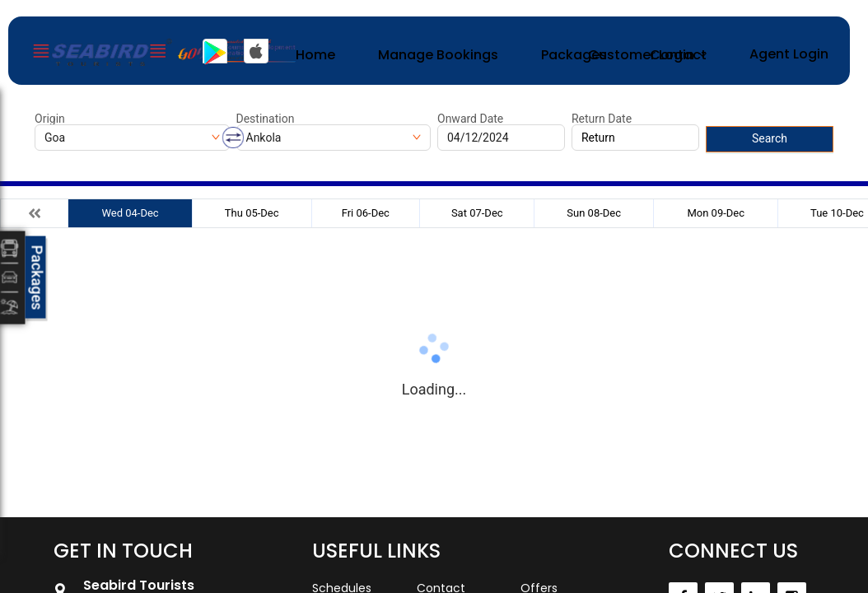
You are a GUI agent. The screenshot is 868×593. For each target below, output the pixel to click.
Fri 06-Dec (366, 213)
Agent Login (789, 54)
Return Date (602, 119)
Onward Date (470, 119)
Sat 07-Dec (477, 213)
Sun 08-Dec (594, 213)
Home (315, 55)
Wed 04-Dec (130, 213)
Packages (574, 55)
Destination (266, 119)
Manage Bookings (438, 55)
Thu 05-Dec (252, 213)
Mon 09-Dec (716, 213)
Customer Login (641, 55)
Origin (50, 119)
